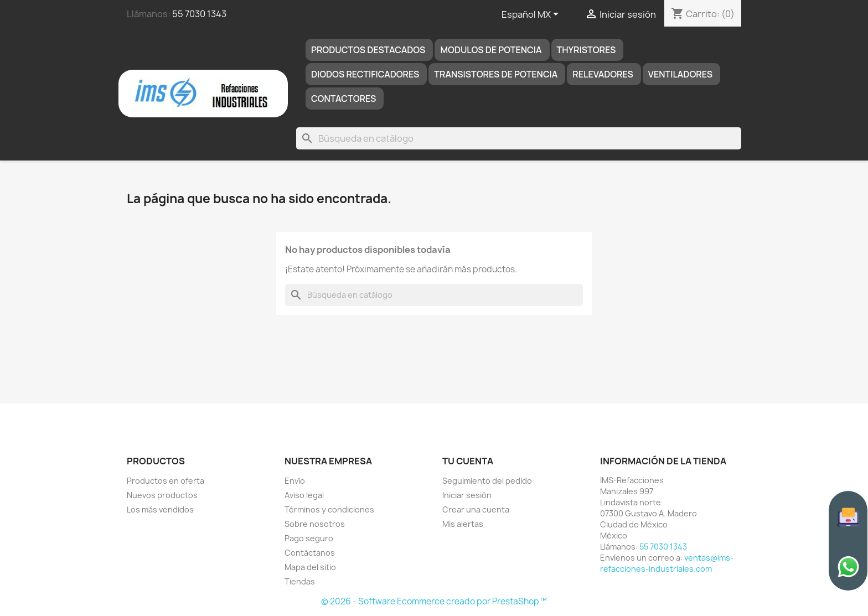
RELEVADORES (603, 74)
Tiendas (300, 581)
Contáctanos (310, 553)
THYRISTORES (587, 50)
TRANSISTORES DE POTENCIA (496, 74)
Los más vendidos (160, 509)
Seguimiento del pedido (487, 481)
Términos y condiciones (329, 509)
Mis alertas (463, 524)
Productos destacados (368, 50)
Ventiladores (680, 74)
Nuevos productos (162, 495)
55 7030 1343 (199, 14)
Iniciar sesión (467, 495)
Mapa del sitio (310, 567)
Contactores (343, 99)
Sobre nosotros (315, 524)
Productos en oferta (166, 481)
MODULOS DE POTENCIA (491, 50)
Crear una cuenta (476, 509)
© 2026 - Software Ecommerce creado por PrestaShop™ (434, 601)
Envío (295, 481)
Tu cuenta (468, 461)
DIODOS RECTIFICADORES (365, 74)
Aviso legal (304, 495)
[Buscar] (519, 138)
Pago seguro (309, 538)
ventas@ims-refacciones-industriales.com (667, 563)
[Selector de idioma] (532, 15)
